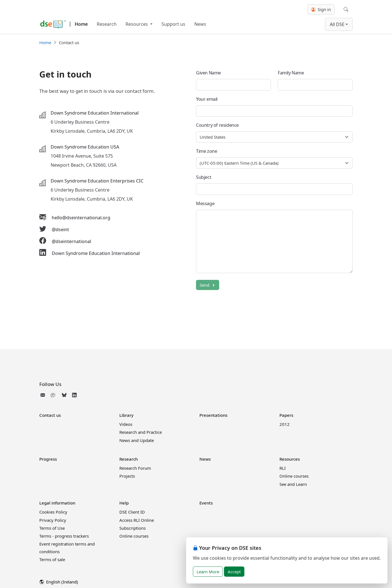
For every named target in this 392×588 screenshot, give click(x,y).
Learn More (208, 572)
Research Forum (135, 468)
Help (124, 503)
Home (81, 24)
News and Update (137, 440)
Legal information (57, 503)
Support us (173, 24)
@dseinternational (71, 241)
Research (107, 24)
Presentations (213, 415)
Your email (207, 99)
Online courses (294, 476)
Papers (286, 415)
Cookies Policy (53, 512)
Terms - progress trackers (64, 536)
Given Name (208, 73)
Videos (126, 424)
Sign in (321, 9)
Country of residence (217, 125)
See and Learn (293, 484)
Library (126, 415)
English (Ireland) (59, 582)
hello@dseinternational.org (81, 218)
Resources (137, 24)
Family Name (291, 73)
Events (206, 503)
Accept (234, 572)
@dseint (60, 229)
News (200, 24)
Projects (127, 476)
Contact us (50, 415)
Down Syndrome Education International (96, 253)
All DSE (337, 24)
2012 (285, 424)
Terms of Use (52, 528)
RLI (283, 468)
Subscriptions (133, 528)
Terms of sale (52, 559)
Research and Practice (141, 432)
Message (205, 203)
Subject (203, 177)
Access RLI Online (137, 520)
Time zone (206, 151)
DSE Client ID (132, 512)
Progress (48, 459)
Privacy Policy (53, 520)
